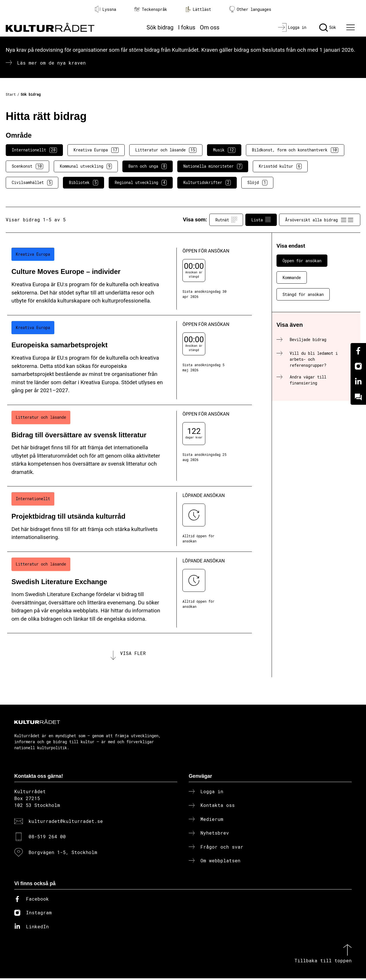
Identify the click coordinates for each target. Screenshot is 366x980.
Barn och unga (148, 166)
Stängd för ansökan (303, 294)
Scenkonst (27, 166)
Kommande (292, 277)
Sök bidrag (160, 27)
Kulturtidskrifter (207, 183)
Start (11, 94)
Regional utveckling (141, 183)
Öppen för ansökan (302, 261)
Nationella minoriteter (213, 166)
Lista (261, 220)
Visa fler (133, 654)
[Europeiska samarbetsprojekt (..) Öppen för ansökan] (130, 360)
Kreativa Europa (96, 150)
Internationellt (34, 150)
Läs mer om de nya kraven (51, 63)
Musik (224, 150)
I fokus (187, 27)
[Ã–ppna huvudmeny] (351, 27)
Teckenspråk (151, 9)
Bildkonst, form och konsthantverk (295, 150)
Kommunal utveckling (86, 166)
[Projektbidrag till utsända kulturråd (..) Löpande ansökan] (130, 519)
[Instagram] (358, 366)
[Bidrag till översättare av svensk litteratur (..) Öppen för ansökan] (130, 446)
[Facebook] (358, 351)
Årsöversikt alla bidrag (320, 220)
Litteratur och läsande (166, 150)
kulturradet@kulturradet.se (66, 823)
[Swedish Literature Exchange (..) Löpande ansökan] (130, 593)
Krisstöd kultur (280, 166)
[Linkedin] (358, 382)
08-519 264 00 (47, 838)
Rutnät (226, 220)
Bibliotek (83, 183)
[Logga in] (292, 27)
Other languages (250, 9)
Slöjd (257, 183)
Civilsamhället (32, 183)
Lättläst (198, 9)
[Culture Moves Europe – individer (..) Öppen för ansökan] (130, 279)
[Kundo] (358, 397)
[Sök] (328, 27)
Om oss (210, 27)
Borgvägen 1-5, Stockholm (63, 854)
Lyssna (106, 9)
